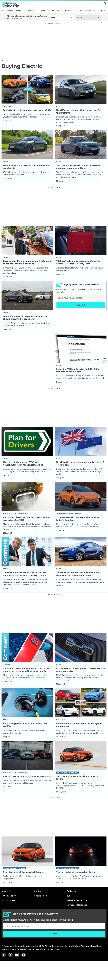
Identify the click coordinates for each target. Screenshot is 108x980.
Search (105, 4)
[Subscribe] (81, 302)
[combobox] (50, 17)
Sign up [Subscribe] (81, 309)
